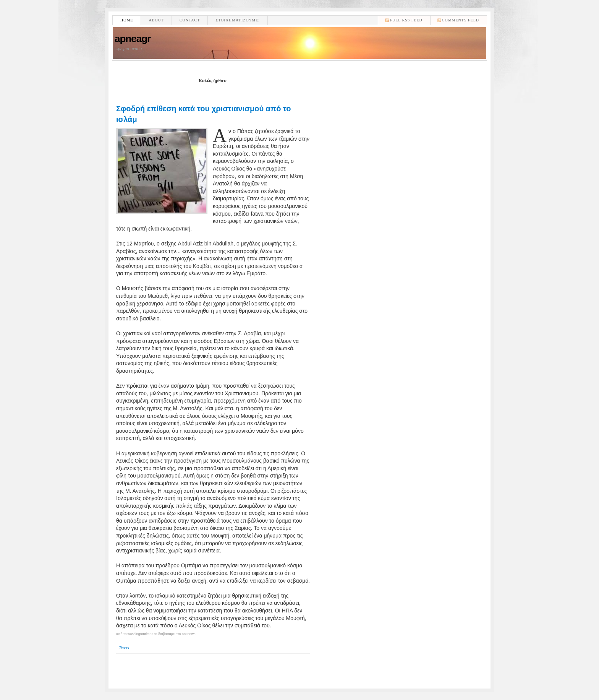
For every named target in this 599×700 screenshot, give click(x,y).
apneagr (133, 39)
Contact (190, 20)
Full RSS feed (406, 20)
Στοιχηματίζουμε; (238, 20)
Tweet (124, 648)
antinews (189, 634)
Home (127, 20)
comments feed (461, 20)
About (156, 20)
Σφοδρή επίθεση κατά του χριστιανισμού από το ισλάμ (204, 114)
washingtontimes (140, 634)
